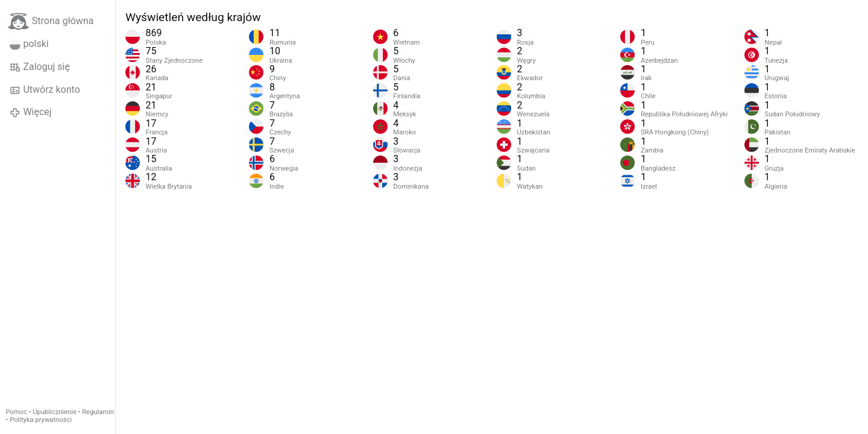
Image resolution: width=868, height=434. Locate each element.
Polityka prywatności (41, 420)
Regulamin (98, 412)
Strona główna (51, 21)
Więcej (31, 112)
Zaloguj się (40, 67)
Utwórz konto (45, 90)
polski (29, 44)
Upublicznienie (55, 412)
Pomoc (17, 412)
